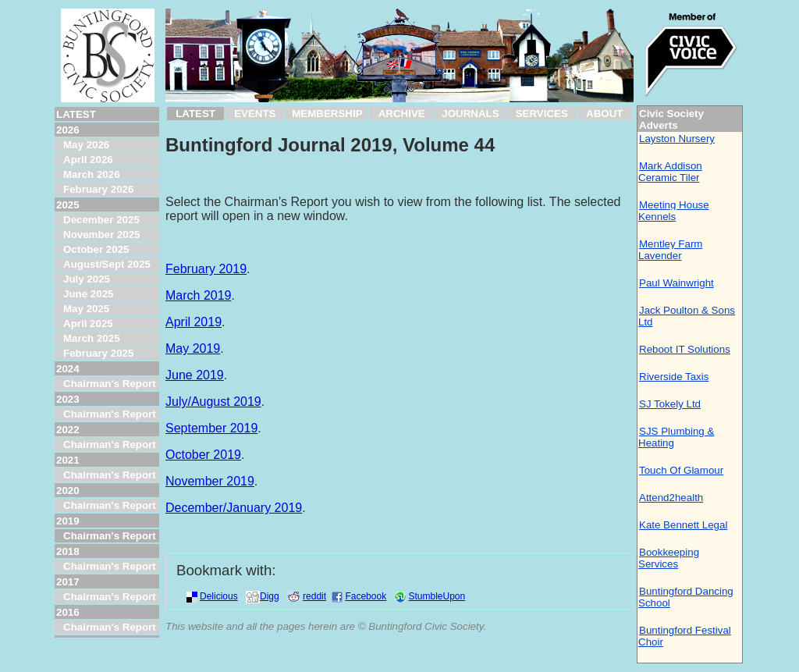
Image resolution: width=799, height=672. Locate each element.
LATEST (195, 114)
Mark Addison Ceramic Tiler (670, 172)
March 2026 (92, 174)
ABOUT (604, 114)
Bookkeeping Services (669, 558)
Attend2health (671, 498)
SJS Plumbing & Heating (676, 437)
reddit (314, 596)
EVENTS (255, 114)
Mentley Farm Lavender (670, 250)
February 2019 (206, 269)
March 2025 (92, 338)
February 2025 (98, 353)
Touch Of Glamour (681, 470)
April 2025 (88, 324)
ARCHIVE (402, 114)
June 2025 (88, 294)
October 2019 (203, 455)
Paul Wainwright (676, 283)
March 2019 (199, 295)
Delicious (219, 596)
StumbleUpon (437, 596)
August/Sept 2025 (107, 264)
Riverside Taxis (674, 377)
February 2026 (98, 189)
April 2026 (88, 160)
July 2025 (87, 279)
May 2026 (86, 145)
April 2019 (194, 322)
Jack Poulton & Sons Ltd (687, 316)
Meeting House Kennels (674, 211)
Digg (270, 596)
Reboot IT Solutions (685, 349)
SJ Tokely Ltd (670, 404)
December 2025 (101, 220)
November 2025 (102, 235)
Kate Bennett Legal (683, 525)
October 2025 (96, 249)
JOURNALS (470, 114)
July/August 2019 (213, 402)
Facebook (366, 596)
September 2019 (211, 428)
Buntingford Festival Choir (685, 636)
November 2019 (210, 481)
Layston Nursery (677, 139)
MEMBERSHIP (327, 114)
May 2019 (193, 348)
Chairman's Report (110, 384)
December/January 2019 (234, 508)
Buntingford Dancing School (686, 597)
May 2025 (86, 309)
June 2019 (195, 375)
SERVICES (542, 114)
